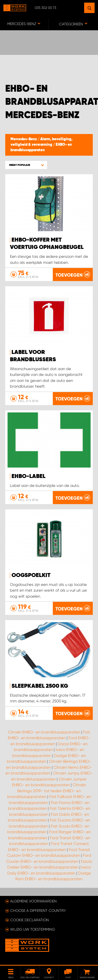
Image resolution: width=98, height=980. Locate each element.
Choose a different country (38, 911)
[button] (26, 165)
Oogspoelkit (31, 575)
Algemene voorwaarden (33, 901)
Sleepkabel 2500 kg (40, 686)
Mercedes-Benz (24, 139)
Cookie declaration (30, 920)
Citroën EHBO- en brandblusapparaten (44, 732)
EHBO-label (28, 476)
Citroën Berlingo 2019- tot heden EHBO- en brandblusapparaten (47, 791)
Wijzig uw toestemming (33, 929)
